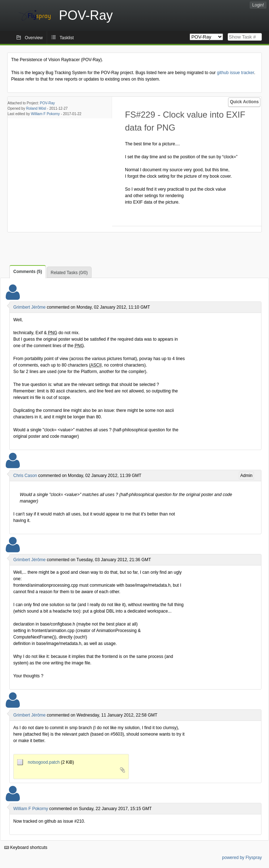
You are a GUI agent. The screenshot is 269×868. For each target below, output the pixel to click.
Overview (34, 38)
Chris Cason (25, 476)
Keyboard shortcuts (26, 847)
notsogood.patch (39, 762)
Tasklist (67, 38)
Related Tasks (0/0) (69, 273)
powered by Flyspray (242, 858)
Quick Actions (244, 102)
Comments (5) (28, 272)
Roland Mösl (36, 108)
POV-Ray (47, 103)
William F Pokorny (45, 114)
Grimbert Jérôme (29, 307)
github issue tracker (235, 73)
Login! (258, 5)
